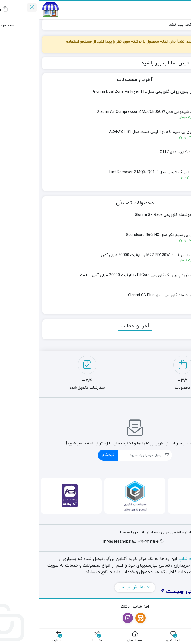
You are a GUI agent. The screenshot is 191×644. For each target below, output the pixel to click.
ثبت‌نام (69, 455)
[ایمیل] (101, 455)
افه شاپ (147, 559)
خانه (182, 25)
